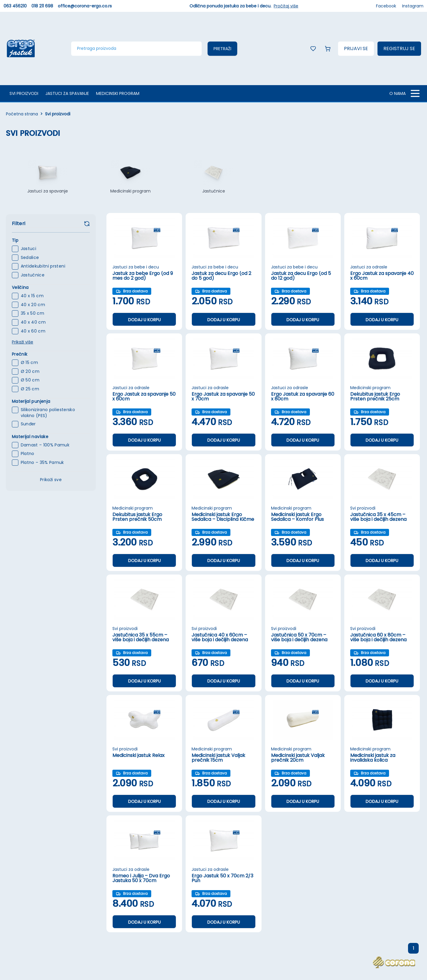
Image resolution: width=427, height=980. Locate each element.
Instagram (413, 6)
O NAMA (397, 93)
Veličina (20, 287)
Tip (15, 240)
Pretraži (222, 49)
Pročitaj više (286, 6)
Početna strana (22, 114)
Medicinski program (118, 93)
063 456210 (15, 6)
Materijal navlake (30, 437)
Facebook (386, 6)
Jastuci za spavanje (67, 93)
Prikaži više (23, 342)
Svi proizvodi (24, 93)
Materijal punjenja (31, 401)
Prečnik (20, 354)
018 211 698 (42, 6)
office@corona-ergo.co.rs (85, 6)
